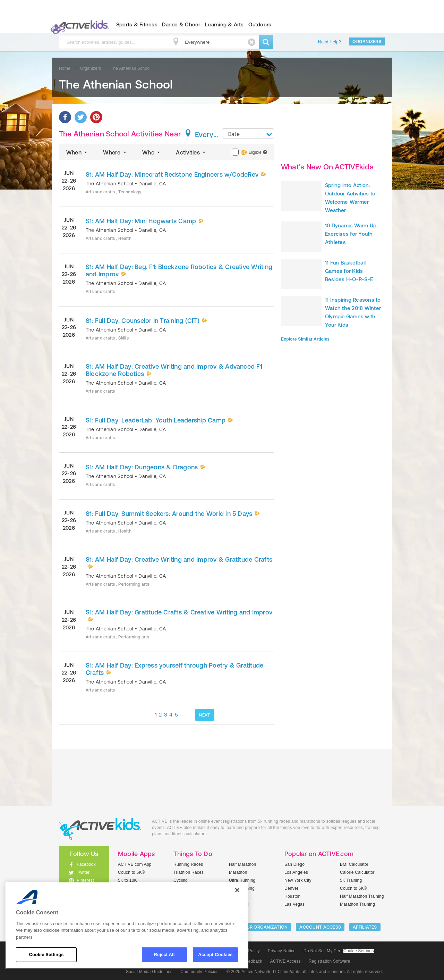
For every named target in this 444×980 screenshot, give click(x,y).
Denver (291, 888)
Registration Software (330, 961)
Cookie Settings (359, 951)
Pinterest (85, 880)
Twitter (83, 872)
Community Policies (199, 972)
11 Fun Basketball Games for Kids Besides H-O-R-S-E (349, 271)
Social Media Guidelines (149, 972)
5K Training (351, 880)
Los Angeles (296, 872)
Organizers (367, 41)
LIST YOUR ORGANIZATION (259, 927)
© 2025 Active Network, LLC (254, 972)
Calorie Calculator (357, 872)
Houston (292, 896)
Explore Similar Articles (305, 339)
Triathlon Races (189, 872)
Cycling (181, 880)
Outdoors (260, 24)
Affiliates (365, 927)
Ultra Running (242, 880)
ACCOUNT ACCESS (320, 927)
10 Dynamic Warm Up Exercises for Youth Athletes (351, 234)
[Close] (237, 890)
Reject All (164, 954)
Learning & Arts (224, 24)
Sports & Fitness (137, 24)
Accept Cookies (215, 954)
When (77, 152)
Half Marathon (243, 864)
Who (152, 152)
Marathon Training (357, 904)
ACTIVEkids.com (78, 25)
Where (115, 152)
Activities (191, 152)
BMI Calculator (354, 864)
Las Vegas (294, 904)
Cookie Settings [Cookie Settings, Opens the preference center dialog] (46, 954)
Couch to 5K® (131, 872)
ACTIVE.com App (135, 864)
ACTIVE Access (285, 961)
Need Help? (330, 42)
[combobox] (248, 134)
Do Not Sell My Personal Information (339, 951)
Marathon (238, 872)
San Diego (294, 864)
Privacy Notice (282, 951)
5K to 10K (127, 880)
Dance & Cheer (181, 24)
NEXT (204, 715)
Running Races (188, 864)
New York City (298, 880)
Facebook (86, 864)
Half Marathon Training (362, 896)
